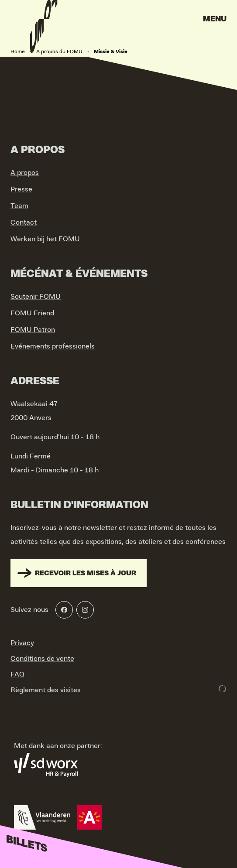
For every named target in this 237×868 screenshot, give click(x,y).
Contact (24, 222)
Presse (21, 189)
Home (18, 51)
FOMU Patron (33, 330)
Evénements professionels (53, 346)
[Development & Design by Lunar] (223, 689)
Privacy (22, 643)
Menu (215, 19)
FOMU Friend (32, 313)
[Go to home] (44, 22)
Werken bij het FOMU (45, 239)
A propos (25, 173)
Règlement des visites (46, 690)
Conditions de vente (42, 659)
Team (19, 206)
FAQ (17, 674)
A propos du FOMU (59, 51)
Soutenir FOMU (36, 297)
